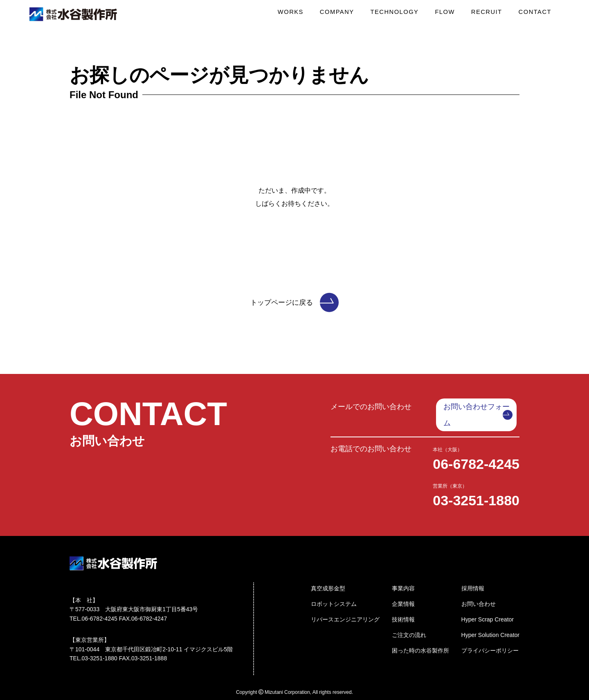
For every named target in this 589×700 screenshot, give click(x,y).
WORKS (298, 14)
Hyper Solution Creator (490, 617)
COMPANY (343, 14)
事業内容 (403, 571)
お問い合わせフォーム (481, 407)
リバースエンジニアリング (345, 602)
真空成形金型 (328, 571)
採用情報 (473, 571)
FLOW (448, 14)
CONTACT (536, 14)
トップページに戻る (294, 302)
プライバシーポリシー (490, 633)
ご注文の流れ (409, 617)
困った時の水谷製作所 (420, 633)
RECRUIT (489, 14)
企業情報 (403, 586)
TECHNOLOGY (399, 14)
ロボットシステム (334, 586)
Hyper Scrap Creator (488, 602)
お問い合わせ (479, 586)
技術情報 (403, 602)
